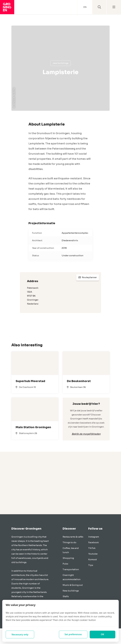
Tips (91, 565)
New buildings (61, 63)
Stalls (66, 596)
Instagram (94, 537)
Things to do (69, 542)
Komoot (93, 559)
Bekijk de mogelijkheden (86, 434)
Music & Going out (73, 585)
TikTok (92, 548)
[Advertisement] (61, 483)
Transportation (71, 569)
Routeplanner (88, 277)
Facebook (94, 542)
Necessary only (20, 634)
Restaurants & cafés (73, 537)
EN (85, 7)
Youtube (93, 554)
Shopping (68, 558)
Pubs (65, 564)
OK (103, 634)
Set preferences (73, 634)
